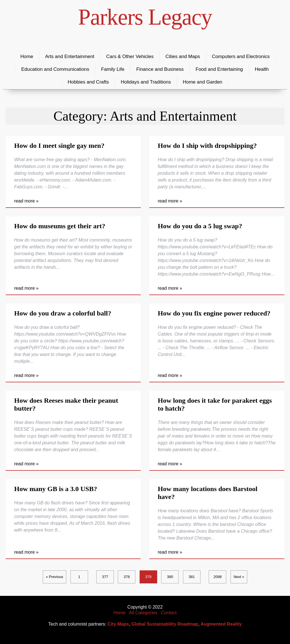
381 (192, 577)
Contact (169, 613)
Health (262, 69)
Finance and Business (160, 69)
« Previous (55, 577)
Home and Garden (202, 82)
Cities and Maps (183, 56)
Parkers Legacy (145, 17)
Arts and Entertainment (70, 56)
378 (127, 577)
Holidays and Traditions (146, 82)
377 (105, 577)
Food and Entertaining (219, 69)
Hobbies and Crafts (88, 82)
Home (27, 56)
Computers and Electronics (241, 56)
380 (170, 577)
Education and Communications (55, 69)
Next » (239, 577)
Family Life (113, 69)
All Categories (143, 613)
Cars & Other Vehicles (130, 56)
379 (148, 577)
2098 (218, 577)
